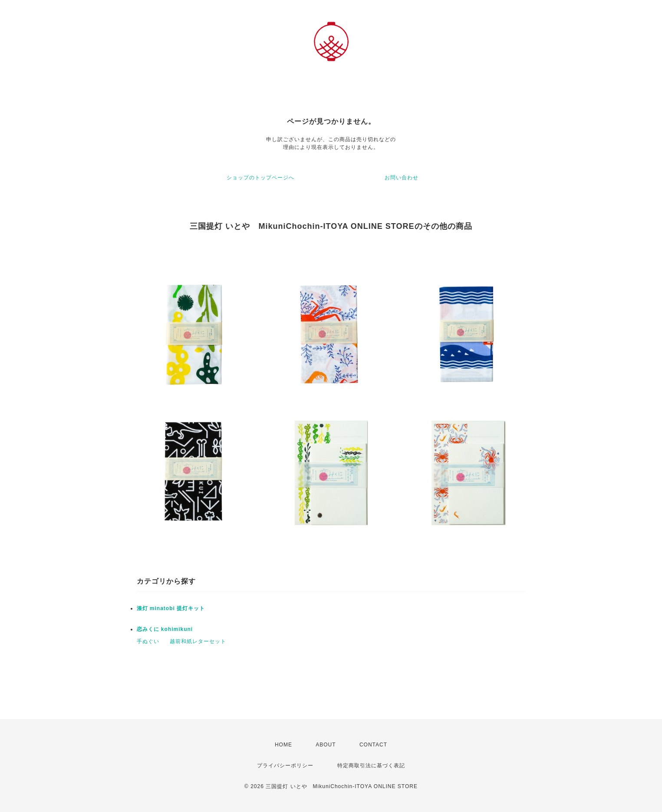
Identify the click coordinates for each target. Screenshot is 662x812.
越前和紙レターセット (198, 641)
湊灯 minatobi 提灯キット (171, 608)
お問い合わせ (402, 178)
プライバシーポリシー (285, 766)
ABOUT (326, 745)
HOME (283, 745)
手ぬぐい (148, 641)
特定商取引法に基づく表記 (371, 766)
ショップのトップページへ (260, 178)
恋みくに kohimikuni (165, 629)
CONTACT (373, 745)
